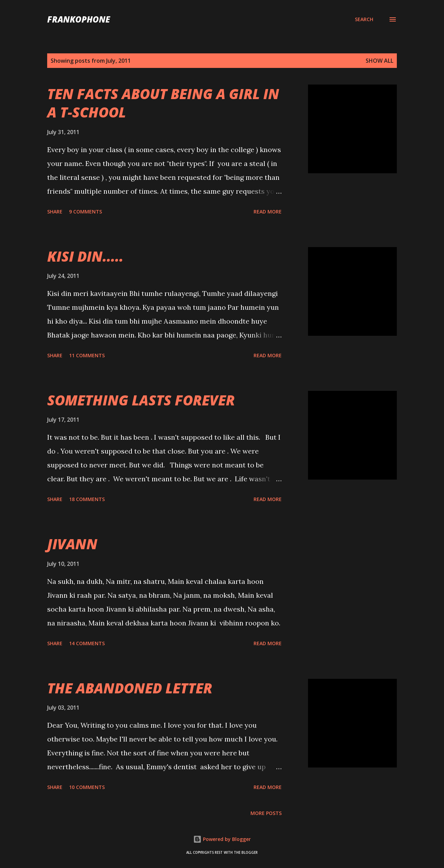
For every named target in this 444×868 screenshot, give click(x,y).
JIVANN (72, 544)
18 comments (87, 499)
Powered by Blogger (222, 839)
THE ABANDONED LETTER (130, 688)
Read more (268, 212)
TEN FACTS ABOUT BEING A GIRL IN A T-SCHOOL (163, 103)
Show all (379, 61)
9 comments (86, 212)
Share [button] (55, 212)
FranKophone (79, 19)
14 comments (87, 643)
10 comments (87, 787)
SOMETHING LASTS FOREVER (141, 400)
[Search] (364, 19)
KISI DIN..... (85, 256)
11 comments (87, 355)
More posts (266, 813)
